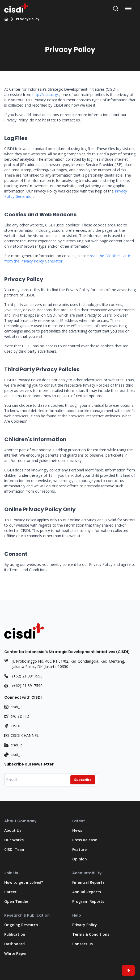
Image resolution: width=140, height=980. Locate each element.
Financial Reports (88, 882)
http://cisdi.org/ (45, 95)
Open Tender (16, 901)
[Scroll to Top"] (128, 970)
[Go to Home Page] (16, 7)
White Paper (16, 953)
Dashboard (14, 944)
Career (10, 892)
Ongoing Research (21, 925)
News (77, 830)
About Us (13, 830)
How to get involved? (24, 882)
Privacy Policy (85, 925)
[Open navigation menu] (129, 8)
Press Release (85, 840)
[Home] (6, 19)
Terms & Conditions (91, 934)
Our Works (14, 840)
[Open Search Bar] (116, 8)
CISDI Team (15, 849)
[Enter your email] (51, 780)
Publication (15, 934)
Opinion (80, 859)
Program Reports (88, 901)
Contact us (82, 944)
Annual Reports (87, 892)
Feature (79, 849)
